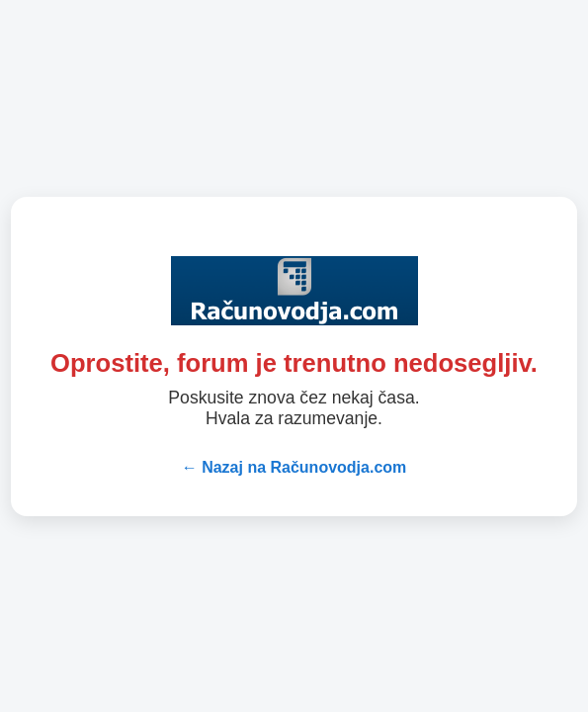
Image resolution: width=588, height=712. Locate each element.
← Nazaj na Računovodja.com (294, 467)
